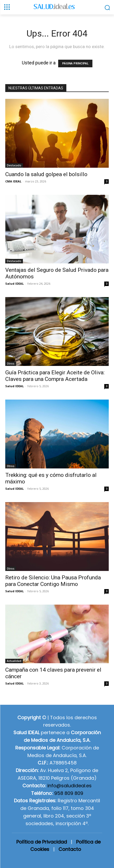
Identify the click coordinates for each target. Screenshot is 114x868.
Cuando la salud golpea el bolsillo (46, 174)
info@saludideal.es (70, 786)
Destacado (14, 165)
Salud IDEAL (14, 284)
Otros (11, 364)
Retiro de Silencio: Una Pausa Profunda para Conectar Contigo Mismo (53, 581)
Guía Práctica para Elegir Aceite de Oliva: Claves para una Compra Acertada (55, 376)
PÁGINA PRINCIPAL (75, 63)
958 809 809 (69, 793)
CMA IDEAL (13, 181)
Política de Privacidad (42, 842)
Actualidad (14, 661)
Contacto (70, 849)
